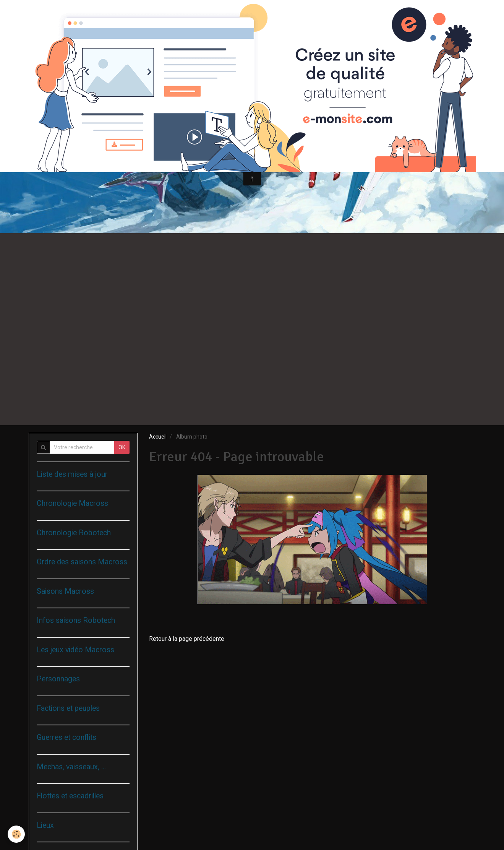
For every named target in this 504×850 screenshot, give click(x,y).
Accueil (158, 437)
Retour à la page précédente (187, 639)
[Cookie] (16, 834)
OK (122, 447)
